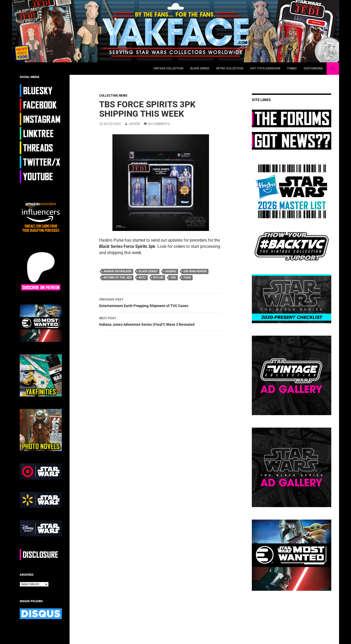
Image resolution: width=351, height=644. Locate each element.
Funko (292, 68)
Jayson (134, 124)
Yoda (187, 278)
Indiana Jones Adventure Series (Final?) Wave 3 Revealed (161, 321)
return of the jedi (118, 278)
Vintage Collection (168, 68)
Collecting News (113, 96)
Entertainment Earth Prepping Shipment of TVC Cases (161, 302)
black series (148, 271)
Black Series (200, 68)
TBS (173, 278)
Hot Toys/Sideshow (265, 68)
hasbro (171, 271)
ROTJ (142, 278)
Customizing (313, 68)
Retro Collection (230, 68)
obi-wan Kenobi (195, 271)
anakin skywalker (117, 271)
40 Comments (159, 124)
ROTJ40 (158, 278)
